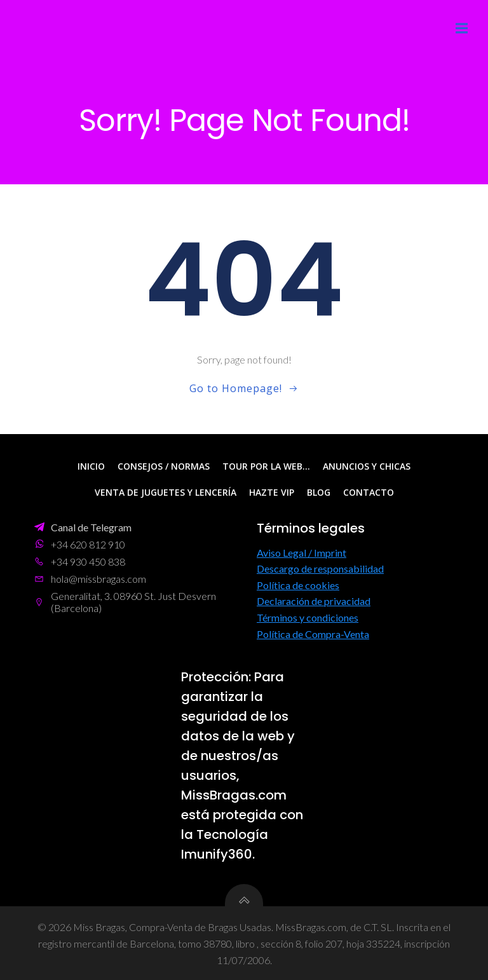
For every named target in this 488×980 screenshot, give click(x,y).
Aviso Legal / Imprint (302, 552)
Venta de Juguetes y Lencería (166, 492)
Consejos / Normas (164, 466)
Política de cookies (298, 584)
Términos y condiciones (308, 617)
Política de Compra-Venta (313, 633)
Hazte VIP (272, 492)
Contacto (369, 492)
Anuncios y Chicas (367, 466)
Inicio (91, 466)
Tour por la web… (266, 466)
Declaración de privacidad (314, 601)
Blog (319, 492)
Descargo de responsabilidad (320, 568)
